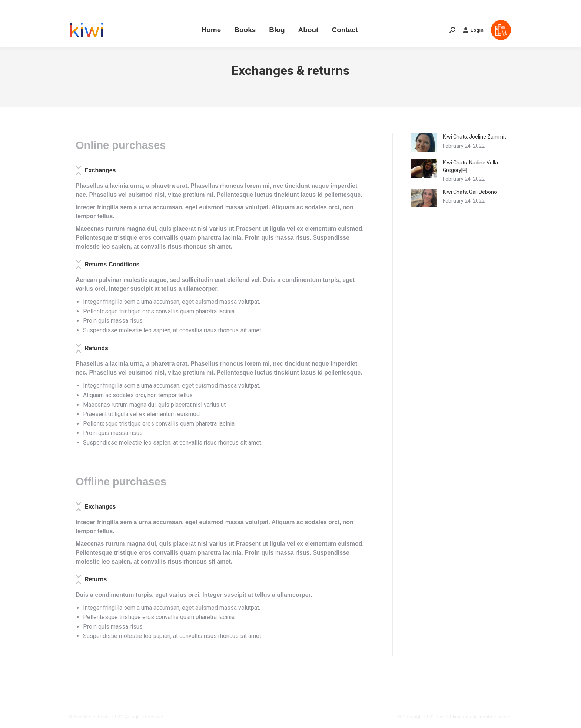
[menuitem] (211, 17)
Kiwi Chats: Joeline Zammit (474, 137)
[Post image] (424, 143)
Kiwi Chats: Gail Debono (470, 192)
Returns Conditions (112, 264)
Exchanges (100, 170)
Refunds (96, 348)
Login (473, 17)
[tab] (221, 173)
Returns (96, 579)
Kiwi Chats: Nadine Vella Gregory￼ (470, 166)
